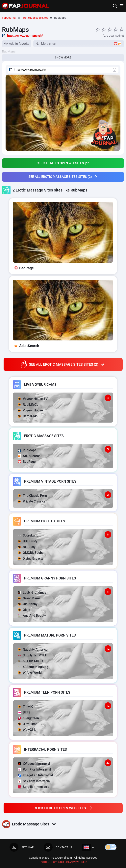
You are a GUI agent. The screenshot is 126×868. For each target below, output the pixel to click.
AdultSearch (29, 456)
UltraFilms (27, 724)
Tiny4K (25, 707)
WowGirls (27, 730)
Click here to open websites (63, 163)
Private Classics (32, 501)
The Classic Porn (32, 496)
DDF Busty (27, 541)
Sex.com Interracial (34, 781)
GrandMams (29, 598)
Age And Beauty (32, 616)
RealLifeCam (29, 405)
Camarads (28, 416)
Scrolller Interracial (34, 787)
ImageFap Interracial (35, 775)
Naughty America (33, 650)
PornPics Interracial (34, 769)
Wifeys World (30, 673)
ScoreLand (28, 535)
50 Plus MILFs (30, 661)
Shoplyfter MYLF (32, 655)
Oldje (24, 610)
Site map (22, 847)
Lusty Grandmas (32, 592)
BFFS (24, 712)
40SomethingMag (33, 667)
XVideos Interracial (34, 764)
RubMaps (27, 450)
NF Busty (27, 547)
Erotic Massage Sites (35, 18)
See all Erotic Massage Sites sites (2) (63, 177)
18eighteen (28, 718)
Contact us (58, 847)
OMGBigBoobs (31, 553)
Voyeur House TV (33, 399)
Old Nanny (28, 604)
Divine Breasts (30, 558)
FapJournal (9, 18)
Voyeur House (30, 410)
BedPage (27, 462)
